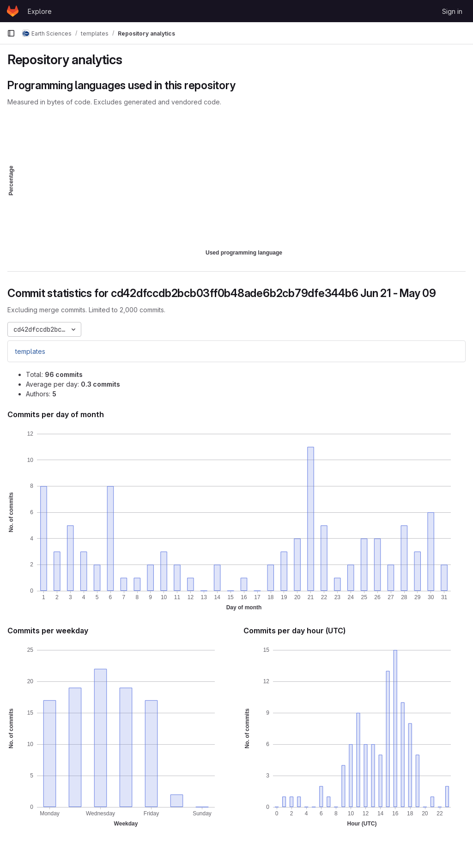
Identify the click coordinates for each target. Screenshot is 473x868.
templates (30, 351)
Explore (40, 11)
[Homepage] (13, 11)
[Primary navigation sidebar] (11, 33)
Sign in (452, 11)
